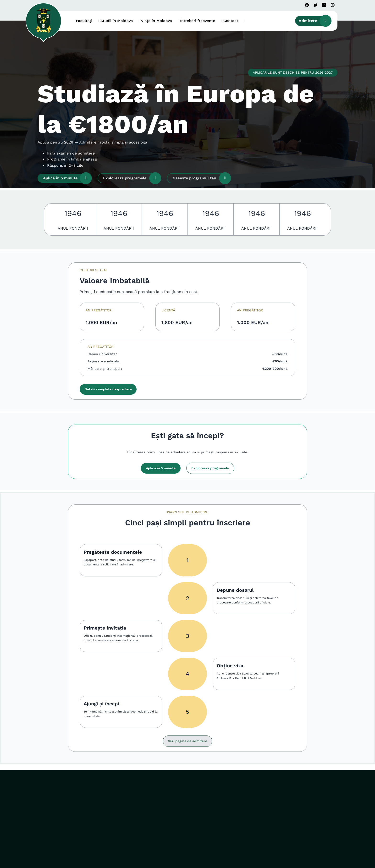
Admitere (315, 21)
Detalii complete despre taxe (108, 389)
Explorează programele (132, 178)
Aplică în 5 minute (67, 178)
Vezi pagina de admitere (187, 741)
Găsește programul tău (202, 178)
